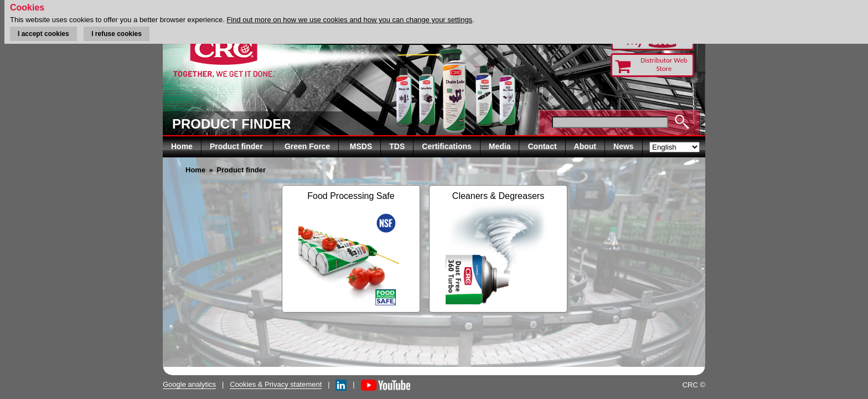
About (585, 146)
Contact (542, 146)
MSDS (361, 146)
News (624, 146)
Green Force (307, 146)
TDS (397, 146)
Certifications (446, 146)
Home (182, 146)
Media (500, 146)
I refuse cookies (117, 34)
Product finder (237, 146)
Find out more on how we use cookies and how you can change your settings (349, 20)
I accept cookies (43, 34)
